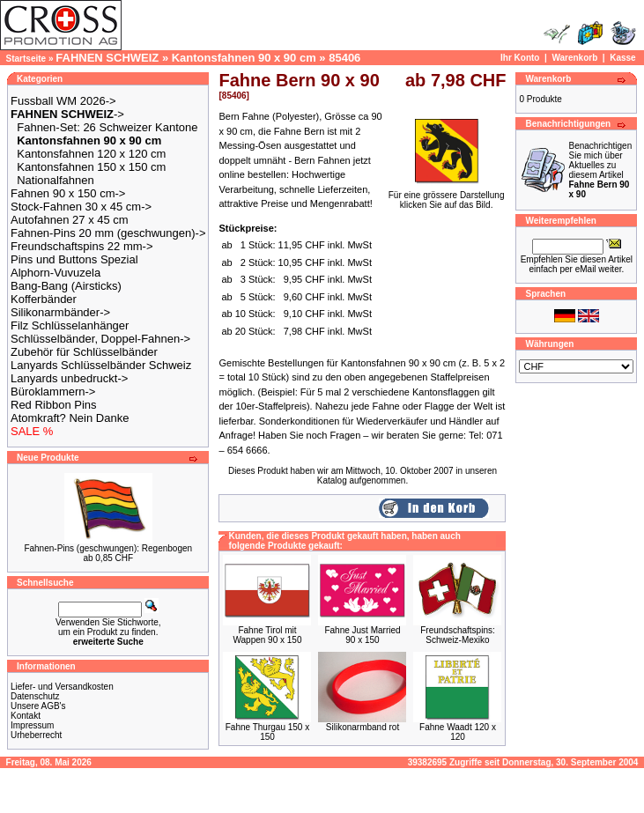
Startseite (26, 59)
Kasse (622, 58)
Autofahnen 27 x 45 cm (70, 220)
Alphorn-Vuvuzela (56, 273)
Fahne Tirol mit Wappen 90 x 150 (267, 635)
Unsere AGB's (38, 706)
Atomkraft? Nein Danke (70, 418)
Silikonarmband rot (363, 727)
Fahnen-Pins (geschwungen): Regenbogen (108, 548)
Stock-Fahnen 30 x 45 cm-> (81, 207)
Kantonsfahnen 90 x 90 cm (244, 58)
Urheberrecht (36, 735)
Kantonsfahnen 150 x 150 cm (91, 167)
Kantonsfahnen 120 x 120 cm (91, 154)
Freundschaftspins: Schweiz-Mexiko (458, 635)
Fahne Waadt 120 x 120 (458, 732)
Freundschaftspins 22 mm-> (81, 246)
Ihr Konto (520, 58)
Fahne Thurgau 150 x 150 (267, 732)
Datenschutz (35, 696)
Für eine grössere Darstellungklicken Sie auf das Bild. (447, 196)
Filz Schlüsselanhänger (70, 325)
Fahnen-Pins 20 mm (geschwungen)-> (108, 233)
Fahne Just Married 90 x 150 (362, 635)
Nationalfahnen (55, 180)
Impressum (32, 725)
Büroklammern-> (53, 392)
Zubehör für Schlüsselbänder (84, 352)
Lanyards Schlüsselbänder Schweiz (101, 365)
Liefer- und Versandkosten (62, 687)
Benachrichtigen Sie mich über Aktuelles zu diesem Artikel (600, 170)
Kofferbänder (44, 299)
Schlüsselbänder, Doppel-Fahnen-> (100, 339)
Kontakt (26, 716)
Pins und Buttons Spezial (74, 259)
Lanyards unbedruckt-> (69, 378)
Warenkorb (574, 58)
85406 (344, 58)
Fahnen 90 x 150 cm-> (68, 193)
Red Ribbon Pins (54, 405)
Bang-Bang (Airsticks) (66, 286)
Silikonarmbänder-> (60, 312)
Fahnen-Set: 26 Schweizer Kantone (107, 127)
